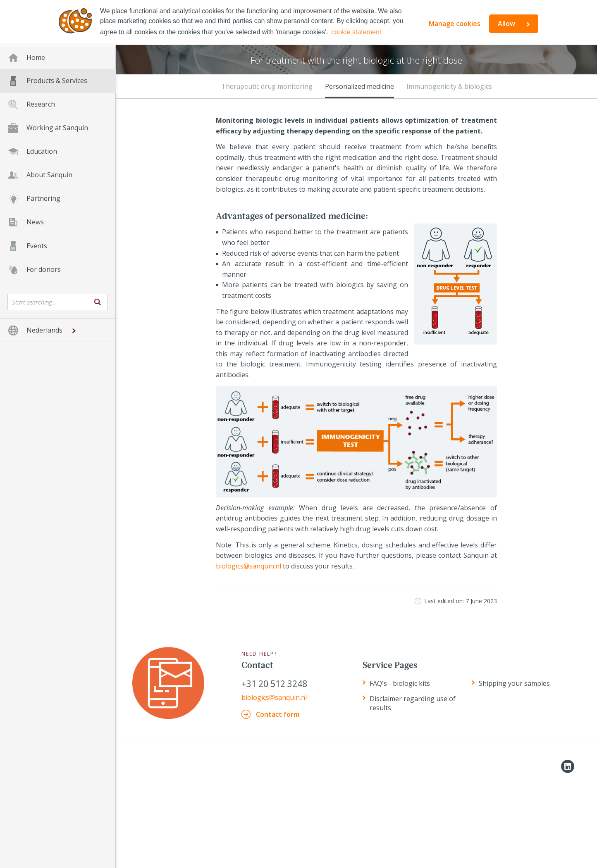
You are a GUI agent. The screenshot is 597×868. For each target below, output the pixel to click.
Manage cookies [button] (455, 24)
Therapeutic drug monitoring (267, 86)
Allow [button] (506, 24)
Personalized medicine (359, 86)
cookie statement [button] (356, 32)
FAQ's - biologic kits (400, 683)
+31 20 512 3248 (274, 684)
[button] (58, 330)
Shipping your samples (514, 683)
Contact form (278, 714)
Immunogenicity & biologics (449, 86)
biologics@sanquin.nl (248, 566)
